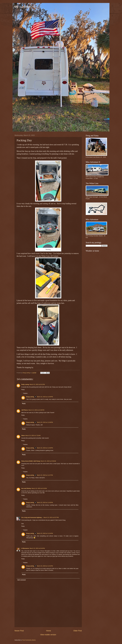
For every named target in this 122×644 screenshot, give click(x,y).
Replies (25, 393)
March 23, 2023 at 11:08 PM (45, 422)
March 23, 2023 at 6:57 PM (51, 517)
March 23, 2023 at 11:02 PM (45, 566)
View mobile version (48, 635)
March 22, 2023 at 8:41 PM (37, 384)
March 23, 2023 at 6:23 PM (39, 488)
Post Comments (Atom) (29, 640)
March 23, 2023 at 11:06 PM (45, 502)
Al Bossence (25, 548)
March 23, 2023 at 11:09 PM (45, 397)
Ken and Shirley (26, 488)
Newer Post (19, 631)
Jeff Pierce (25, 410)
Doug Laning (30, 397)
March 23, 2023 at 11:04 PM (45, 533)
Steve (23, 435)
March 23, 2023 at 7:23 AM (33, 435)
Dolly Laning (25, 384)
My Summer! (23, 7)
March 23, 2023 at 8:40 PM (37, 548)
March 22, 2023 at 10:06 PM (36, 410)
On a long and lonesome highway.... (32, 517)
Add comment (21, 580)
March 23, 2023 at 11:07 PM (45, 475)
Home (49, 631)
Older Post (78, 631)
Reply (23, 390)
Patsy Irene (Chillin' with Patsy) (31, 461)
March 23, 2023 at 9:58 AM (48, 461)
